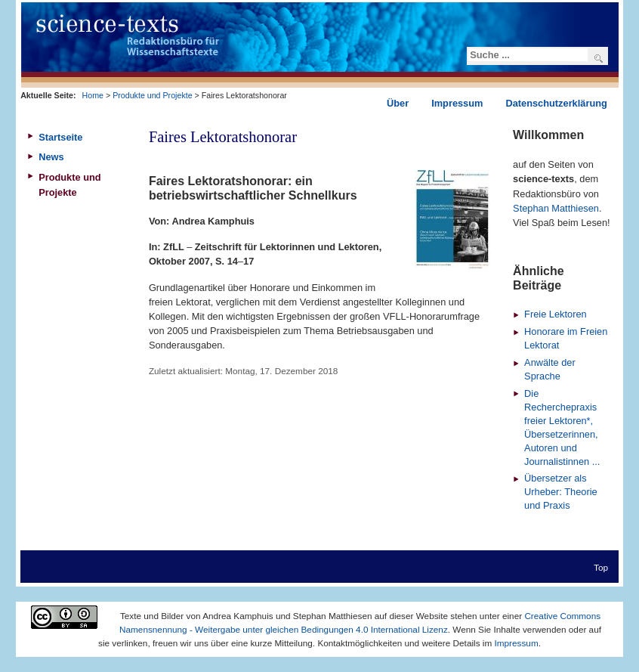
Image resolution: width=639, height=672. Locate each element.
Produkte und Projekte (152, 95)
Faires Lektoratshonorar (223, 137)
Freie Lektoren (556, 314)
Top (601, 567)
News (51, 157)
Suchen (599, 58)
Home (93, 95)
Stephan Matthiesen (556, 208)
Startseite (60, 137)
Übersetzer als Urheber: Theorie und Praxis (561, 492)
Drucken (482, 156)
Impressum (517, 643)
